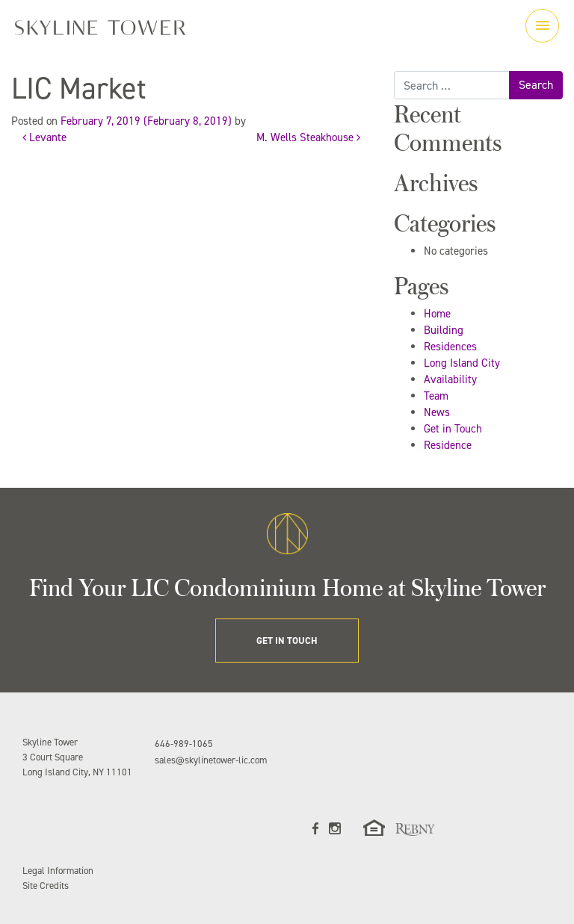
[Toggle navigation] (542, 26)
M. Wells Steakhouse (308, 137)
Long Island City (462, 363)
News (437, 412)
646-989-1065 (184, 744)
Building (444, 330)
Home (437, 314)
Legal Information (58, 871)
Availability (450, 379)
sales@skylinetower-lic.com (211, 760)
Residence (448, 445)
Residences (450, 347)
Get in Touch (453, 429)
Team (436, 396)
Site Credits (46, 886)
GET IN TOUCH (287, 641)
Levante (44, 137)
